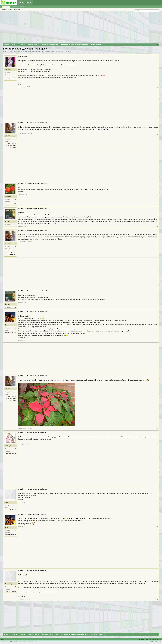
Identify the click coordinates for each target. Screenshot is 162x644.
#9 (157, 444)
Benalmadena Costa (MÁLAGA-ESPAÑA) (11, 145)
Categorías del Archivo (18, 7)
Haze (6, 325)
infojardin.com (16, 642)
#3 (157, 195)
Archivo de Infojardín (151, 639)
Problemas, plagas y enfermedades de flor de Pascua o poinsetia (28, 51)
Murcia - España (11, 591)
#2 (157, 134)
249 (15, 199)
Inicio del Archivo (7, 9)
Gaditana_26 (9, 584)
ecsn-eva (61, 51)
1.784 (14, 139)
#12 (157, 599)
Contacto (142, 639)
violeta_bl (8, 446)
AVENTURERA (10, 136)
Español (3, 639)
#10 (157, 503)
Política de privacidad (156, 642)
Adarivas (8, 196)
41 (15, 449)
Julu (6, 502)
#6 (157, 302)
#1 (157, 87)
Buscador (17, 9)
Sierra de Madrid (11, 453)
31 (15, 505)
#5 (157, 242)
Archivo (6, 7)
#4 (157, 226)
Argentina (13, 510)
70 (15, 328)
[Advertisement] (65, 28)
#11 (157, 527)
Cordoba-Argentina (10, 332)
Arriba (159, 639)
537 (15, 73)
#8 (157, 429)
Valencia (13, 204)
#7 (157, 341)
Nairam (7, 222)
